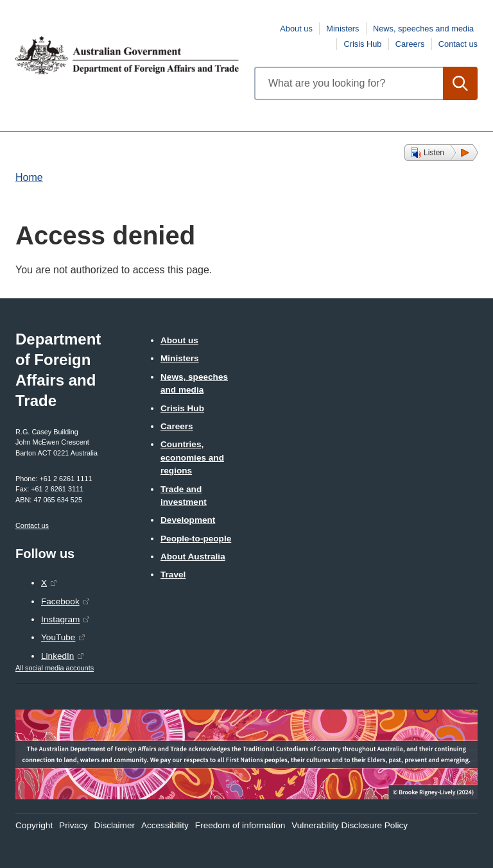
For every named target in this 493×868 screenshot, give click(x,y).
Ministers (342, 29)
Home (29, 177)
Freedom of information (240, 825)
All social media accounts (55, 668)
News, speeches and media (423, 29)
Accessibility (165, 825)
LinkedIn (57, 656)
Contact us (458, 44)
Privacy (74, 825)
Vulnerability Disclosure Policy (350, 825)
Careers (410, 44)
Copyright (34, 825)
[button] (441, 153)
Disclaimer (115, 825)
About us (296, 29)
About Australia (193, 557)
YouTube (58, 637)
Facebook (60, 601)
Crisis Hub (362, 44)
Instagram (60, 619)
